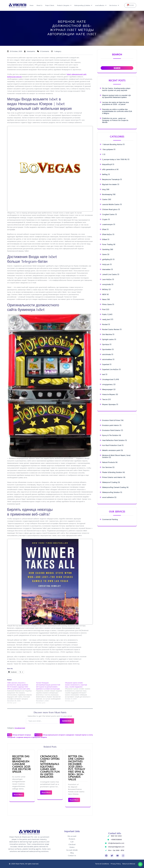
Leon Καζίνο (107, 279)
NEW (104, 294)
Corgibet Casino (108, 214)
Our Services (114, 5)
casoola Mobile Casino (111, 204)
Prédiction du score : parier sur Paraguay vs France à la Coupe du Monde (115, 120)
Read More (18, 795)
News (104, 299)
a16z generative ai (109, 169)
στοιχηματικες (107, 384)
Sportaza (106, 344)
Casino (105, 199)
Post (104, 309)
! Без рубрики (108, 149)
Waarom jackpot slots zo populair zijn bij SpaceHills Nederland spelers (116, 96)
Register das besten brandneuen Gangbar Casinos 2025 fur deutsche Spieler (22, 764)
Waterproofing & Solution (83, 5)
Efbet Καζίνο (107, 234)
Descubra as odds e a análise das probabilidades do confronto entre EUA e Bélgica (117, 111)
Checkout (72, 845)
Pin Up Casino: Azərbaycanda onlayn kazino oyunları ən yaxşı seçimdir (116, 89)
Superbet (106, 364)
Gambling (106, 249)
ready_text (106, 319)
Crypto (105, 219)
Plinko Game (107, 304)
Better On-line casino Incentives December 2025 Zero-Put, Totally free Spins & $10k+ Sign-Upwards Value (77, 768)
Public (104, 314)
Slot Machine (107, 334)
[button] (64, 5)
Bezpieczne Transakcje (111, 179)
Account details (72, 850)
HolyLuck (106, 264)
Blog (72, 853)
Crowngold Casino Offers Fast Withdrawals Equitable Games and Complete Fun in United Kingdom (50, 767)
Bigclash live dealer (109, 184)
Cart (72, 842)
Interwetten (106, 269)
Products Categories (64, 5)
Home (32, 5)
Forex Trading (107, 244)
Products (72, 839)
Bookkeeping (107, 194)
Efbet (104, 229)
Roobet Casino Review (111, 329)
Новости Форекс (109, 394)
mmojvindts (107, 284)
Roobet (105, 324)
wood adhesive (101, 5)
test (104, 374)
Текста (105, 399)
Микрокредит (107, 389)
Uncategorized (20, 728)
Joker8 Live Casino (109, 274)
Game (104, 254)
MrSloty (105, 289)
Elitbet (105, 239)
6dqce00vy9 (107, 164)
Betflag (105, 174)
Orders (72, 847)
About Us (39, 5)
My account (72, 836)
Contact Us (72, 856)
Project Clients (50, 5)
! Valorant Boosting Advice (112, 144)
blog (104, 189)
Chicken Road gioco (110, 209)
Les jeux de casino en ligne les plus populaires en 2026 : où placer (115, 103)
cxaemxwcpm (107, 224)
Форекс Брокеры (109, 404)
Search (117, 54)
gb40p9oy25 (107, 259)
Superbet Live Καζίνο (110, 369)
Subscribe (67, 721)
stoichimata (106, 354)
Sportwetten (107, 349)
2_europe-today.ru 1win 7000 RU (115, 159)
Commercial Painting (110, 519)
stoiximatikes (107, 359)
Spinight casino (108, 339)
